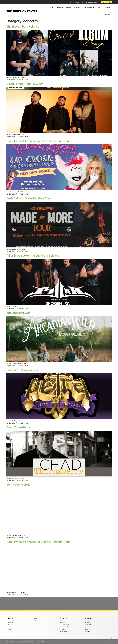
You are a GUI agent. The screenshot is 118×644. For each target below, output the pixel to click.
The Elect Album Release (23, 27)
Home (52, 8)
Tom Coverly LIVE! (18, 485)
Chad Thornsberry (18, 427)
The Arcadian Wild (18, 313)
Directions (107, 15)
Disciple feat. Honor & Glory (25, 84)
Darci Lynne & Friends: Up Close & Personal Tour (38, 141)
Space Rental (89, 8)
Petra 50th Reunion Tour (22, 370)
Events (77, 8)
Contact (107, 8)
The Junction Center (22, 11)
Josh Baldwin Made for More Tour (29, 198)
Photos (69, 8)
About (60, 8)
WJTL (100, 8)
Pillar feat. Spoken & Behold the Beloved (33, 256)
